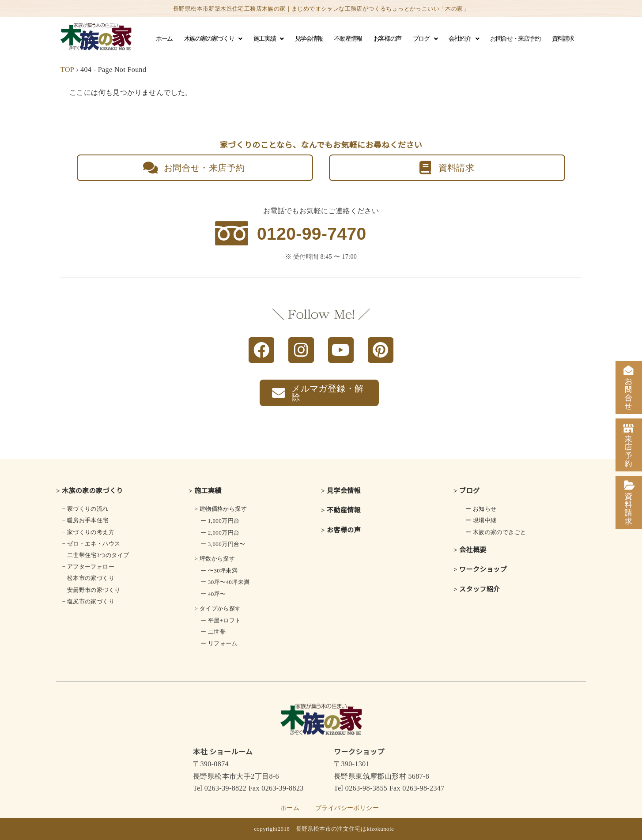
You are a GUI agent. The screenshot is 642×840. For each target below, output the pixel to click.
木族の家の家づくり (213, 39)
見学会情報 (309, 39)
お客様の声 (387, 39)
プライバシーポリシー (347, 808)
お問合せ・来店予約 (515, 39)
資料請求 (563, 39)
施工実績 (268, 39)
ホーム (164, 39)
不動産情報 (348, 39)
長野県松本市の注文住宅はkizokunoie (345, 829)
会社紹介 (464, 39)
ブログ (425, 39)
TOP (67, 70)
